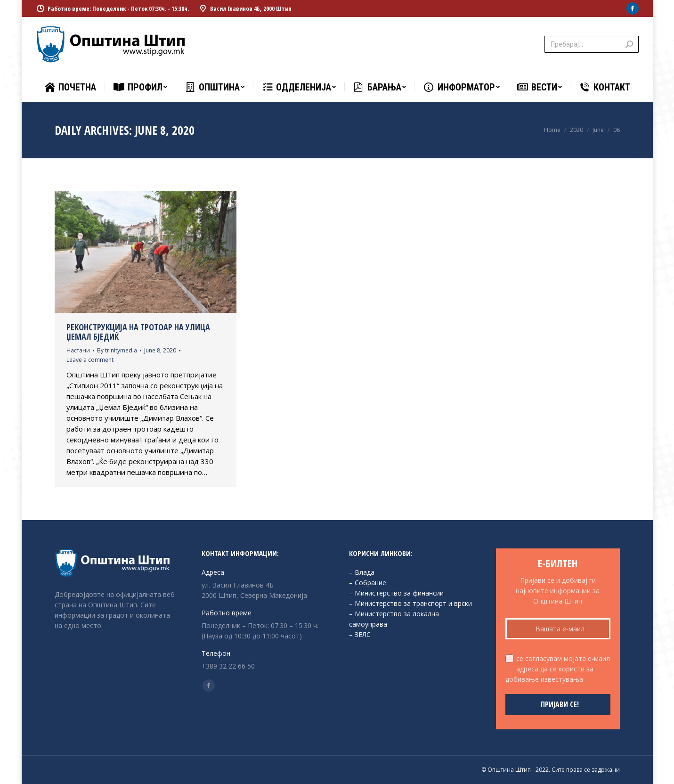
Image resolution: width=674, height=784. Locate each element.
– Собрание (368, 583)
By (117, 350)
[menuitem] (70, 87)
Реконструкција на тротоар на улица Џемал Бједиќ (138, 332)
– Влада (362, 572)
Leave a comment (90, 360)
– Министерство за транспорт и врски (410, 603)
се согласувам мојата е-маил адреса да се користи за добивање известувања (558, 669)
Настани (78, 350)
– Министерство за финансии (396, 593)
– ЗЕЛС (360, 634)
